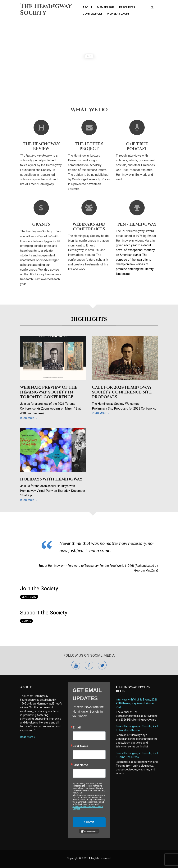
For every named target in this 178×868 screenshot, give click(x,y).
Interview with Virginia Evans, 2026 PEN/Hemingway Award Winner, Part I (137, 703)
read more (28, 418)
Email (77, 728)
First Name (81, 746)
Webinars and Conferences (89, 227)
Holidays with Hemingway (51, 479)
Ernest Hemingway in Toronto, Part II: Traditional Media (137, 728)
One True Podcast (137, 147)
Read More (27, 737)
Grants (41, 224)
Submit (89, 822)
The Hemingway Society (46, 10)
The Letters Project (89, 147)
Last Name (80, 765)
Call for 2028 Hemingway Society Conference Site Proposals (122, 392)
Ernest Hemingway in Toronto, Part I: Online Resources (137, 755)
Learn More (29, 597)
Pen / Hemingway (137, 224)
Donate (26, 621)
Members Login (118, 14)
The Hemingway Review (41, 147)
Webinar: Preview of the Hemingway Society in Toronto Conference (49, 392)
